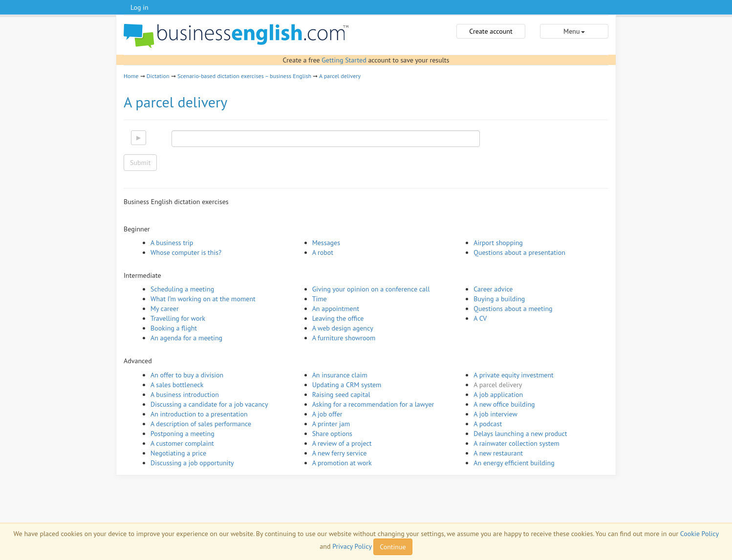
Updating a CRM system (347, 385)
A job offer (327, 414)
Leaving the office (338, 318)
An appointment (336, 309)
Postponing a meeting (183, 434)
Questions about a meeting (513, 309)
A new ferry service (340, 453)
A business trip (172, 243)
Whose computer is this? (186, 252)
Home (131, 76)
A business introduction (185, 394)
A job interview (495, 414)
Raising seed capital (341, 394)
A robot (323, 252)
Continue (393, 547)
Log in (140, 7)
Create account (491, 31)
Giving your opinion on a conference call (371, 289)
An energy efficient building (514, 463)
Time (320, 299)
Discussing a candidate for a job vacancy (209, 404)
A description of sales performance (201, 424)
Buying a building (499, 299)
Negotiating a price (178, 453)
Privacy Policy (352, 546)
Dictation (158, 76)
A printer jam (331, 424)
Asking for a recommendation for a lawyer (373, 404)
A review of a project (342, 443)
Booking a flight (174, 328)
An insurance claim (340, 375)
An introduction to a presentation (199, 414)
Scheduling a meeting (182, 289)
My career (165, 309)
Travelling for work (178, 318)
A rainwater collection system (517, 443)
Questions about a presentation (519, 252)
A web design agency (343, 328)
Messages (326, 243)
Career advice (493, 289)
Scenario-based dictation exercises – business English (244, 76)
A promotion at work (342, 463)
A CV (480, 318)
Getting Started (344, 60)
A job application (498, 394)
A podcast (488, 424)
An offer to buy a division (187, 375)
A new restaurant (498, 453)
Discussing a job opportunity (192, 463)
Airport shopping (498, 243)
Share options (332, 434)
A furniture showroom (344, 338)
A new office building (504, 404)
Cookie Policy (700, 534)
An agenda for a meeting (186, 338)
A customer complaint (182, 443)
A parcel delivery (340, 76)
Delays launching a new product (520, 434)
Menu (574, 31)
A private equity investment (514, 375)
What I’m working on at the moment (203, 299)
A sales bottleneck (177, 385)
